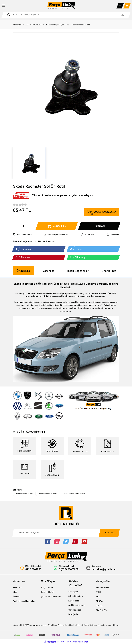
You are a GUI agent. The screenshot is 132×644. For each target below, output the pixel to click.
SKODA (99, 601)
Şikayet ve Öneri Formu (51, 597)
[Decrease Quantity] (17, 226)
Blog (15, 592)
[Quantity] (23, 226)
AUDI (98, 592)
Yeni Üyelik (73, 592)
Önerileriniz (109, 271)
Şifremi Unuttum (76, 596)
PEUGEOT (100, 606)
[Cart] (127, 6)
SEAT (98, 597)
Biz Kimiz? (18, 588)
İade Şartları (74, 614)
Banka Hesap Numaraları (24, 601)
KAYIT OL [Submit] (109, 533)
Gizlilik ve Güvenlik (77, 605)
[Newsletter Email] (66, 533)
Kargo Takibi (74, 601)
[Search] (66, 15)
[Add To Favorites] (22, 235)
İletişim (16, 597)
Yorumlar (48, 271)
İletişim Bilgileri (47, 592)
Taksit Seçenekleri (78, 271)
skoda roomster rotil (24, 494)
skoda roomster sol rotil (75, 494)
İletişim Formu (47, 588)
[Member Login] (120, 6)
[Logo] (61, 6)
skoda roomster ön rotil (49, 494)
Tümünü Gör (101, 610)
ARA (123, 15)
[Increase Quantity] (30, 226)
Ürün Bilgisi (24, 271)
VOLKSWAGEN (103, 588)
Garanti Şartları (75, 610)
